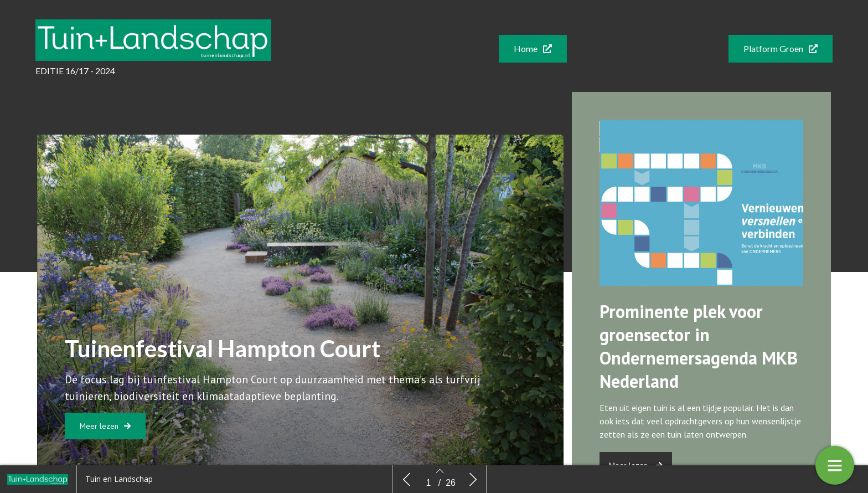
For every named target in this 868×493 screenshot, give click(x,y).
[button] (533, 49)
